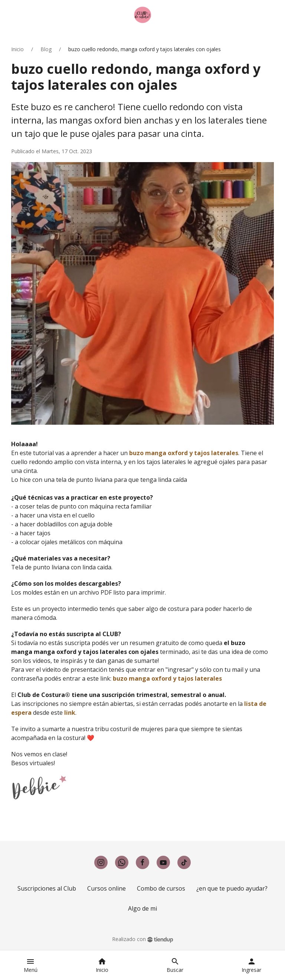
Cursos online (107, 888)
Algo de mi (142, 908)
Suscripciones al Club (47, 888)
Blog (46, 49)
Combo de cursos (161, 888)
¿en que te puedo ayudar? (232, 888)
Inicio (17, 49)
